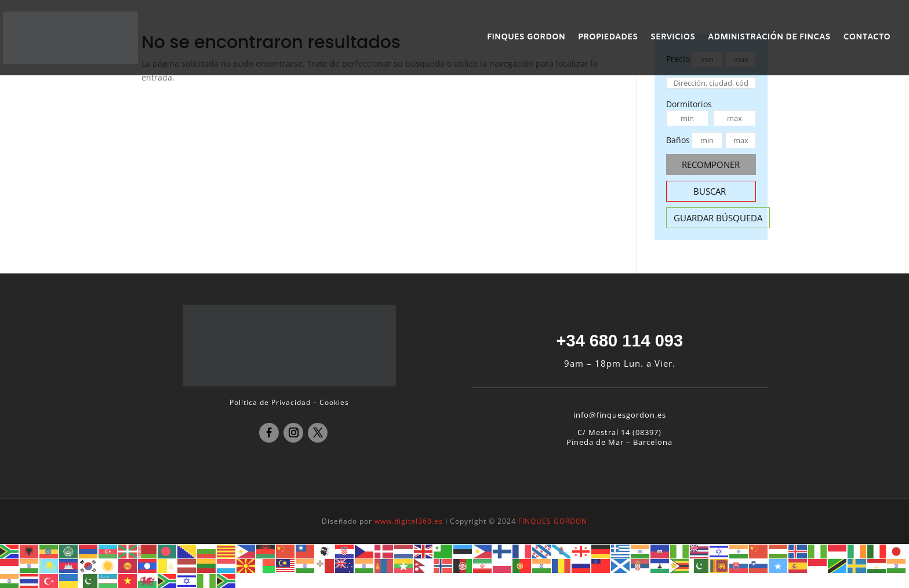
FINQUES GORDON (526, 38)
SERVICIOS (673, 38)
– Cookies (331, 402)
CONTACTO (867, 38)
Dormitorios (689, 104)
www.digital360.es (409, 521)
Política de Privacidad (270, 402)
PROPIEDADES (608, 38)
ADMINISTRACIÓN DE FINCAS (769, 38)
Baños (678, 140)
